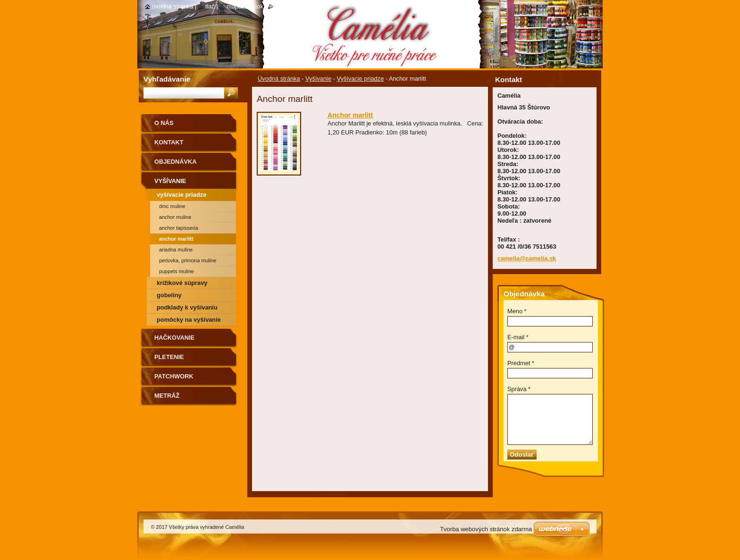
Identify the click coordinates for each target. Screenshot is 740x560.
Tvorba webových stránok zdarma (486, 529)
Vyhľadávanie (167, 79)
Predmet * (521, 363)
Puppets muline (177, 271)
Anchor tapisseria (179, 228)
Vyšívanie (318, 79)
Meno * (517, 311)
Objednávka (176, 162)
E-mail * (518, 337)
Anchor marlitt (350, 115)
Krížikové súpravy (182, 283)
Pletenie (169, 357)
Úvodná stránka (279, 79)
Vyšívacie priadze (360, 79)
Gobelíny (169, 295)
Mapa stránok (245, 6)
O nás (164, 123)
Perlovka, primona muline (188, 260)
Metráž (167, 396)
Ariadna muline (176, 250)
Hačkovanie (174, 338)
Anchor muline (175, 217)
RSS (279, 6)
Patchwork (174, 376)
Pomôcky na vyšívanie (189, 320)
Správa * (519, 389)
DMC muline (172, 206)
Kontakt (169, 142)
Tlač (210, 6)
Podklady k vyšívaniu (187, 307)
